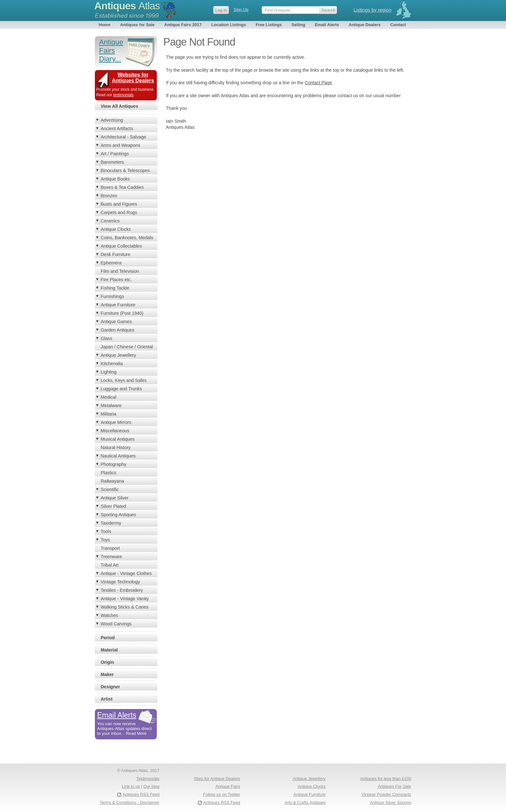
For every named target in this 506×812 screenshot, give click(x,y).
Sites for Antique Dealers (217, 779)
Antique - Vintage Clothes (126, 573)
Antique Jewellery (118, 355)
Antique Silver (115, 498)
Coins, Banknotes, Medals (127, 238)
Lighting (109, 372)
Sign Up (241, 10)
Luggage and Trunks (121, 389)
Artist (107, 699)
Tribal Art (110, 565)
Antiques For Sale (395, 786)
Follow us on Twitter (222, 794)
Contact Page (318, 83)
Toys (105, 540)
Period (108, 638)
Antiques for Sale (137, 25)
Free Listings (269, 25)
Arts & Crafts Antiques (305, 802)
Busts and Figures (119, 204)
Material (109, 650)
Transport (110, 548)
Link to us (131, 786)
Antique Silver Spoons (390, 802)
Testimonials (148, 779)
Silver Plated (113, 506)
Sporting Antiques (118, 515)
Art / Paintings (115, 154)
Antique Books (115, 179)
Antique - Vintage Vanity (125, 599)
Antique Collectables (121, 246)
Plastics (108, 473)
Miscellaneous (115, 431)
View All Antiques (119, 106)
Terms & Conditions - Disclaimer (130, 802)
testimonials (123, 95)
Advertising (112, 120)
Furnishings (112, 296)
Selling (298, 25)
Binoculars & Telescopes (125, 170)
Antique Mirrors (116, 422)
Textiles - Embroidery (122, 590)
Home (105, 25)
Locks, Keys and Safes (124, 380)
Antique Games (116, 322)
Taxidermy (111, 523)
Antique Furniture (118, 305)
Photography (113, 464)
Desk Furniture (116, 254)
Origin (107, 662)
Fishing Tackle (115, 288)
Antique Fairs (228, 786)
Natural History (116, 447)
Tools (106, 531)
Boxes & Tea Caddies (122, 187)
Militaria (108, 414)
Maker (107, 674)
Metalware (111, 406)
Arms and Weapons (121, 145)
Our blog (151, 786)
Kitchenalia (112, 364)
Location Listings (229, 25)
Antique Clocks (116, 229)
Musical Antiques (118, 439)
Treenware (111, 557)
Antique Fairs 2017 (183, 25)
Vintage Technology (120, 582)
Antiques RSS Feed (222, 802)
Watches (109, 615)
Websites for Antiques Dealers (133, 78)
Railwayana (112, 481)
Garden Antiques (117, 330)
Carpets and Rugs (119, 212)
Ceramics (110, 221)
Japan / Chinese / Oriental (127, 347)
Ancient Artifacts (117, 128)
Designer (110, 687)
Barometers (112, 162)
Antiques (127, 6)
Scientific (110, 489)
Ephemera (111, 263)
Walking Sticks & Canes (125, 607)
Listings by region (373, 10)
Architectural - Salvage (123, 137)
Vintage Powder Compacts (386, 794)
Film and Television (120, 271)
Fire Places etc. (116, 280)
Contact (398, 25)
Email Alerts (327, 25)
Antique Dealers (365, 25)
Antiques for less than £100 (386, 779)
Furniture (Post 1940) (122, 313)
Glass (106, 338)
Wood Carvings (116, 624)
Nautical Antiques (118, 456)
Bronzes (109, 196)
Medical (108, 397)
